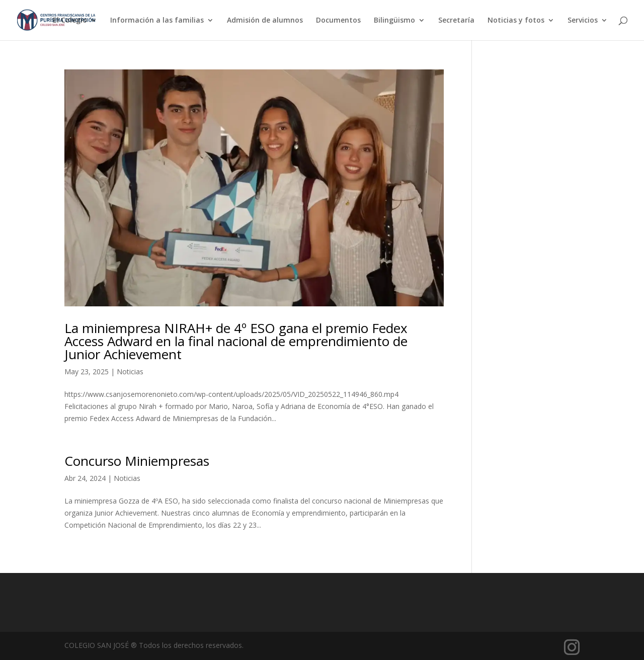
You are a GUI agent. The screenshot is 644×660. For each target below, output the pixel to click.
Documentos (338, 21)
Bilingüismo (394, 21)
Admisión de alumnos (265, 21)
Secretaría (456, 21)
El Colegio (70, 21)
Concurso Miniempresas (137, 461)
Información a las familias (157, 21)
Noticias (130, 372)
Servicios (583, 21)
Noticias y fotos (516, 21)
